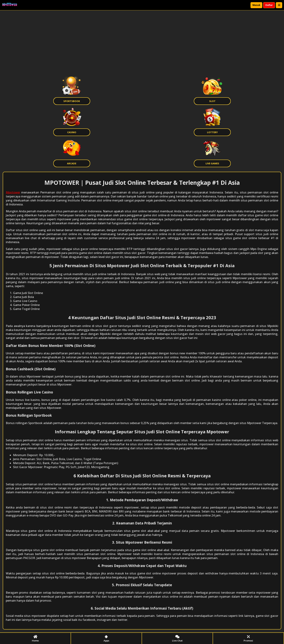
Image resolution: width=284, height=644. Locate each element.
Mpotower (13, 192)
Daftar (269, 5)
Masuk (256, 5)
